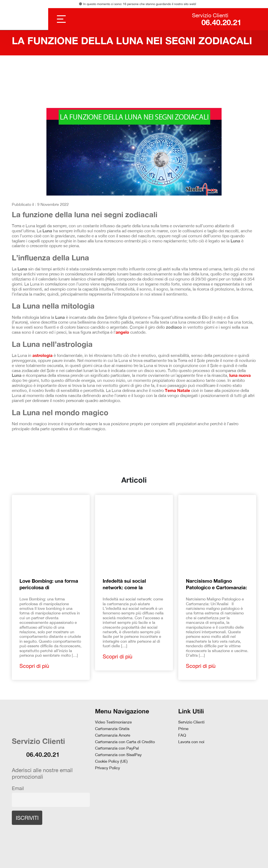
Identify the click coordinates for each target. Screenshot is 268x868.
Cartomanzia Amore (113, 735)
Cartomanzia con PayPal (117, 748)
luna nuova (240, 375)
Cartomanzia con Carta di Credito (125, 742)
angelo (122, 332)
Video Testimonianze (113, 722)
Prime (183, 729)
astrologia (42, 355)
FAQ (182, 735)
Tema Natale (177, 390)
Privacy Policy (108, 768)
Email (18, 788)
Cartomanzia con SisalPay (118, 755)
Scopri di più (34, 666)
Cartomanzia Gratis (112, 729)
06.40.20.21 (217, 22)
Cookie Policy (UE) (111, 761)
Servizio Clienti (191, 722)
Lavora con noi (191, 742)
